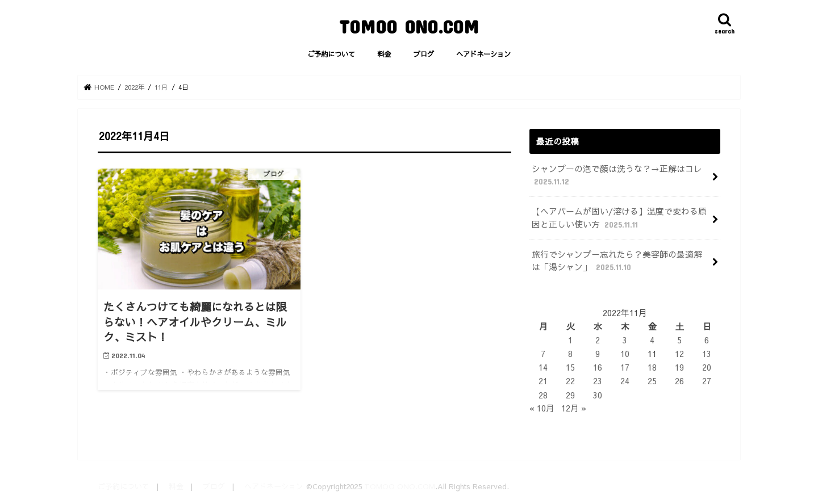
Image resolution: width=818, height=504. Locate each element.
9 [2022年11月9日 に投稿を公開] (598, 354)
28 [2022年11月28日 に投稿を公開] (543, 395)
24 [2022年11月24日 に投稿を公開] (625, 381)
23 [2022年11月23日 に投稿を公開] (598, 381)
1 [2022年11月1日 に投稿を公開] (570, 340)
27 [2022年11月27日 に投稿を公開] (707, 381)
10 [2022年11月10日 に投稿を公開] (625, 354)
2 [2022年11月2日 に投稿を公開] (598, 340)
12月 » (574, 408)
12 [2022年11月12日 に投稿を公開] (679, 354)
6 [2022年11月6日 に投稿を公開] (707, 340)
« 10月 (542, 408)
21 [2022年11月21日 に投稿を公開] (543, 381)
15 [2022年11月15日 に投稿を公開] (570, 367)
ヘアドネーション (483, 54)
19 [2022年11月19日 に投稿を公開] (679, 367)
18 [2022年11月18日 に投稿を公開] (652, 367)
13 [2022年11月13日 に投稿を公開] (707, 354)
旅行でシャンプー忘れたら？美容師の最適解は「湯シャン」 (617, 261)
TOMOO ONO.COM (409, 26)
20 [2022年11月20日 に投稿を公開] (707, 367)
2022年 (135, 87)
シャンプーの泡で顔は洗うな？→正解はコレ (617, 175)
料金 (384, 54)
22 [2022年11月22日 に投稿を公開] (570, 381)
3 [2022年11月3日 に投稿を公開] (625, 340)
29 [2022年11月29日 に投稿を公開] (570, 395)
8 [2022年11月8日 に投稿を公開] (570, 354)
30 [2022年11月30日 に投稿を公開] (598, 395)
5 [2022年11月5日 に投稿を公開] (679, 340)
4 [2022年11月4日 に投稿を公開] (652, 340)
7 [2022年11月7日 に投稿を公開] (543, 354)
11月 (161, 87)
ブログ (424, 54)
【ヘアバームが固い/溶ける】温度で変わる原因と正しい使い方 (619, 218)
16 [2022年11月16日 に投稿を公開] (598, 367)
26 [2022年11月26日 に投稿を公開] (679, 381)
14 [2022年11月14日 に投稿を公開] (543, 367)
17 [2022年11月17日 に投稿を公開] (625, 367)
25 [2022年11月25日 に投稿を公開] (652, 381)
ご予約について (331, 54)
